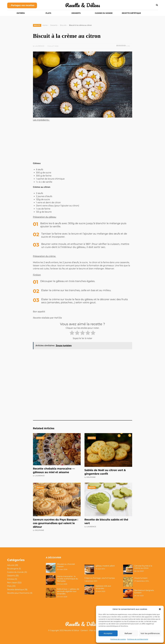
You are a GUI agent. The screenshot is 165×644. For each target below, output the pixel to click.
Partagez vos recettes (22, 5)
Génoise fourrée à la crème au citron (143, 567)
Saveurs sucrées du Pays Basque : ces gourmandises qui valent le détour (56, 523)
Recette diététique (131, 13)
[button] (160, 609)
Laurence (40, 476)
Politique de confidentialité (138, 639)
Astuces (11, 565)
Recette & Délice (72, 630)
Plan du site (95, 630)
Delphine (91, 477)
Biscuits (37, 25)
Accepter (108, 633)
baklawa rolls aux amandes (103, 587)
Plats (48, 13)
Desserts (76, 13)
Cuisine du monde (104, 13)
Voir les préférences (150, 633)
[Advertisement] (83, 143)
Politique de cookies (118, 639)
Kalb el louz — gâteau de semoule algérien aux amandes (68, 591)
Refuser (128, 633)
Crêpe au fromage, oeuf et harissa (100, 578)
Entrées (21, 13)
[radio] (72, 333)
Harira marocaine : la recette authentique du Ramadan (68, 579)
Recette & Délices (83, 5)
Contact (84, 630)
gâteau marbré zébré (105, 566)
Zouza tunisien (141, 578)
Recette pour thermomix (18, 593)
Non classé (12, 583)
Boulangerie (13, 569)
